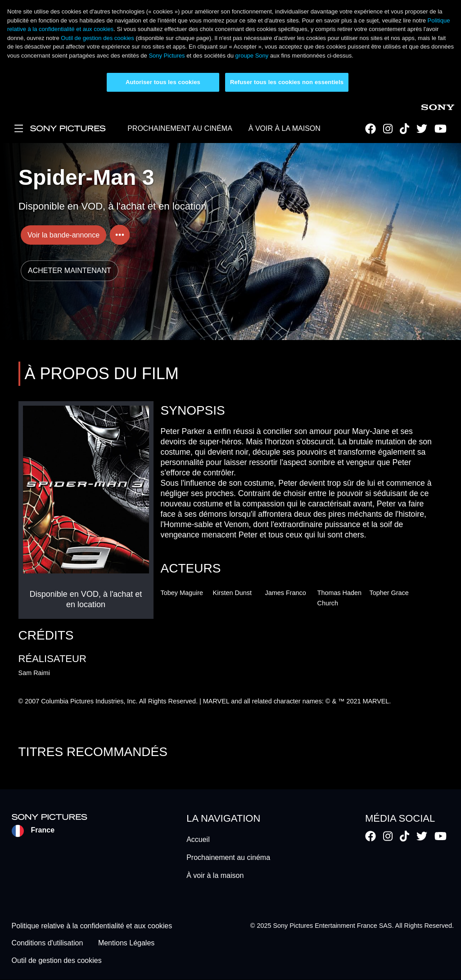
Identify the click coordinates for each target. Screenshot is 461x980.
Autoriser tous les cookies (163, 82)
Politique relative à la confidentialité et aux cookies (92, 926)
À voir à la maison (215, 875)
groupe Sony (252, 56)
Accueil (198, 839)
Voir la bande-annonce (63, 235)
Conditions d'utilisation (47, 943)
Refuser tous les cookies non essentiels (287, 82)
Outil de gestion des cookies (97, 38)
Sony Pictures (167, 56)
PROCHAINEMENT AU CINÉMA (180, 128)
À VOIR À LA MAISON (285, 128)
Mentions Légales (126, 943)
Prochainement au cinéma (228, 857)
